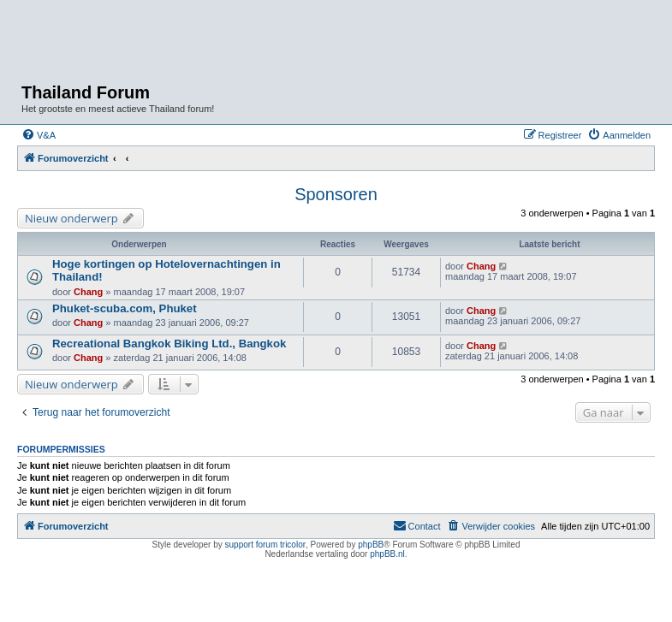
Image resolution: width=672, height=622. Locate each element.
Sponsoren (336, 194)
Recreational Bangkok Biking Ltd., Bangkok (169, 344)
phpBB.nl (387, 554)
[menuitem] (39, 135)
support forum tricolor (265, 545)
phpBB (371, 545)
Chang (88, 292)
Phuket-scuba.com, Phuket (125, 308)
